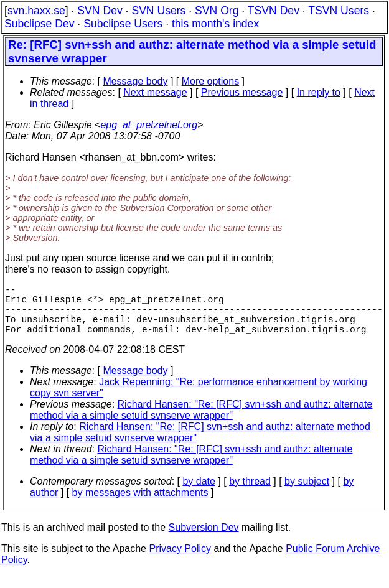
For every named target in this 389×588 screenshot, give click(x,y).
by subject (307, 494)
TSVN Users (339, 11)
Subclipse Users (123, 24)
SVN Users (158, 11)
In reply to (319, 92)
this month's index (215, 24)
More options (211, 81)
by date (199, 494)
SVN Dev (100, 11)
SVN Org (217, 11)
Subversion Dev (204, 540)
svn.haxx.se (36, 11)
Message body (135, 81)
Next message (155, 92)
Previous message (242, 92)
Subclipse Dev (39, 24)
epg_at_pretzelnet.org (149, 125)
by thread (250, 494)
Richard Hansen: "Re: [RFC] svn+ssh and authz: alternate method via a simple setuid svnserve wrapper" (201, 422)
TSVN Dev (274, 11)
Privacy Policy (180, 561)
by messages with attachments (140, 505)
